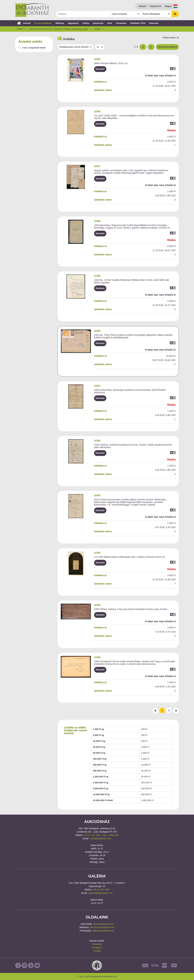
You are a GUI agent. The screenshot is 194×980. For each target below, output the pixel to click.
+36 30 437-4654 (101, 890)
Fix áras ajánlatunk (43, 23)
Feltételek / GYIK (138, 23)
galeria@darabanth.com (101, 893)
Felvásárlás (121, 23)
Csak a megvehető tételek (34, 48)
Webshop (60, 23)
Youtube (97, 951)
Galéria (86, 23)
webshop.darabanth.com (102, 927)
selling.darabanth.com (103, 931)
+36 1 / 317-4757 (92, 835)
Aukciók (24, 23)
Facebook (97, 944)
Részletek (100, 69)
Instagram (97, 947)
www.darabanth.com (103, 924)
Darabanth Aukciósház (33, 10)
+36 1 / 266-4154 (110, 835)
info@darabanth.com (101, 838)
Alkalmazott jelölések (167, 47)
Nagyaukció (73, 23)
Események (98, 23)
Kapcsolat (154, 23)
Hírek (110, 23)
